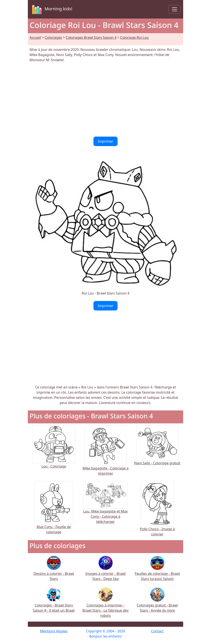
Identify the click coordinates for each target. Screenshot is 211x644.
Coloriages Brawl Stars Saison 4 (91, 37)
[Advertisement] (105, 100)
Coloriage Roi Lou (134, 37)
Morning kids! (51, 9)
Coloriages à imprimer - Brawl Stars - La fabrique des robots (105, 605)
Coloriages (53, 37)
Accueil (35, 37)
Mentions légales (54, 631)
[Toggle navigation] (175, 9)
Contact (157, 631)
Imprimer (105, 141)
